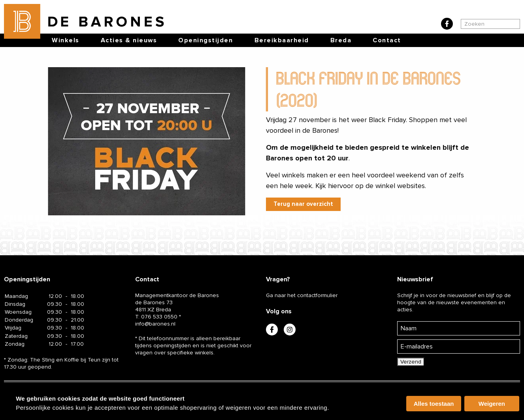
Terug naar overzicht (303, 204)
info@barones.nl (155, 324)
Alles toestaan (434, 404)
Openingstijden (205, 40)
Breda (341, 40)
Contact (387, 40)
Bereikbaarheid (282, 40)
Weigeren (492, 404)
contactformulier (317, 295)
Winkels (66, 40)
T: (156, 317)
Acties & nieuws (129, 40)
